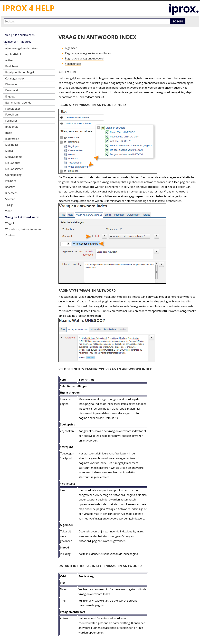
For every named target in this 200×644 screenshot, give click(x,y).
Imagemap (12, 127)
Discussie (11, 84)
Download (11, 90)
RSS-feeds (11, 193)
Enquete (10, 96)
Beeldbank (12, 66)
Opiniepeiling (13, 175)
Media (9, 151)
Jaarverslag (12, 139)
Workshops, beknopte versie (23, 229)
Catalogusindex (15, 78)
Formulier (11, 121)
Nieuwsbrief (13, 163)
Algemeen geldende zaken (21, 48)
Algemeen (71, 48)
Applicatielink (13, 54)
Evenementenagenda (18, 103)
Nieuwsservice (14, 169)
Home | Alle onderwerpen (19, 35)
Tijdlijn (9, 205)
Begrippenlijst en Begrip (20, 72)
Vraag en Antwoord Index (22, 217)
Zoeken (178, 21)
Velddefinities (73, 64)
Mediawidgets (14, 157)
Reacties (10, 187)
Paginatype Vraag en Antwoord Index (88, 53)
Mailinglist (12, 145)
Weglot (10, 223)
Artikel (9, 60)
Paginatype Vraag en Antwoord (84, 58)
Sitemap (10, 199)
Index (9, 133)
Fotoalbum (12, 115)
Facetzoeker (13, 109)
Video (9, 211)
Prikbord (11, 181)
